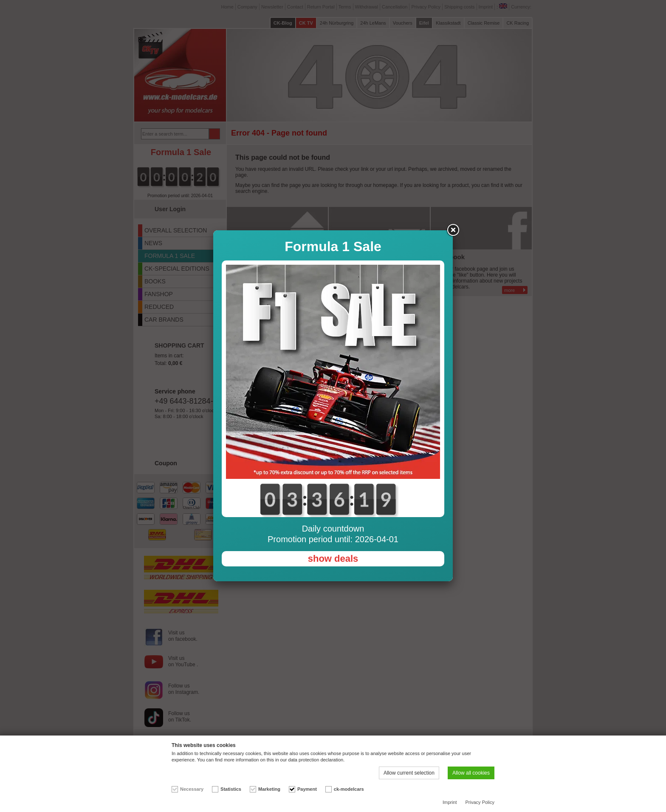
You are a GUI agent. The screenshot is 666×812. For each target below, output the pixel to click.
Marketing (269, 789)
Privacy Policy (480, 802)
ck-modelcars (349, 789)
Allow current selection (409, 773)
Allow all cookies (471, 773)
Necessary (192, 789)
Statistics (231, 789)
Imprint (450, 802)
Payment (307, 789)
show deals (333, 559)
